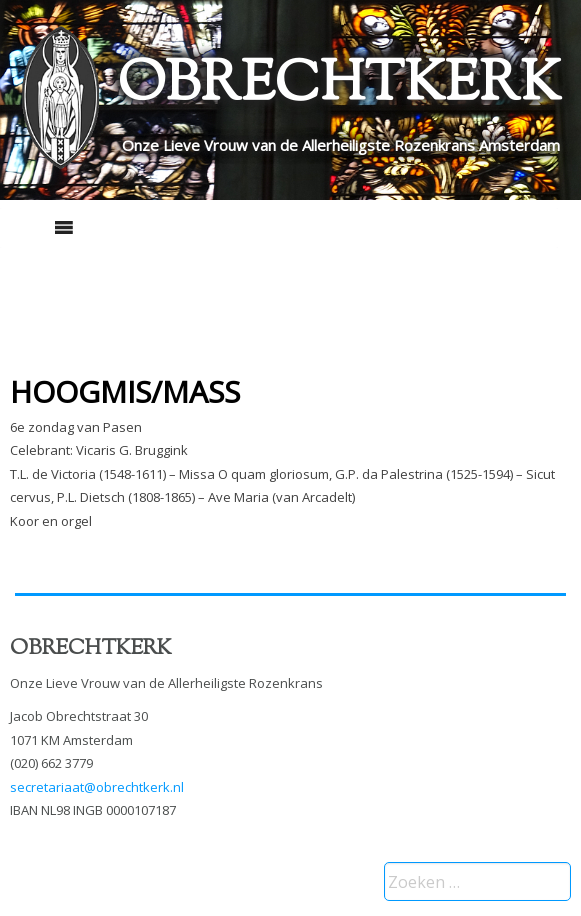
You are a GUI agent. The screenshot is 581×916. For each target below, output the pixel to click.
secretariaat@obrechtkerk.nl (97, 787)
